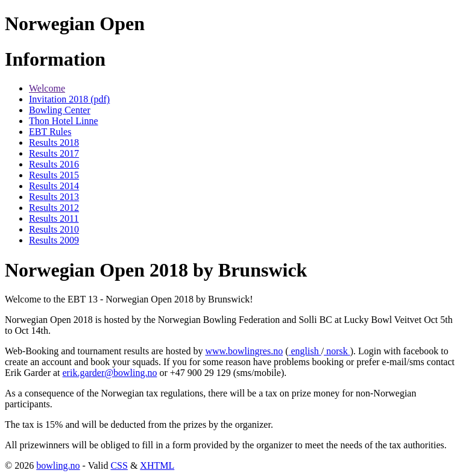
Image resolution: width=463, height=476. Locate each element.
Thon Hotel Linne (64, 121)
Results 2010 (54, 229)
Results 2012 (54, 208)
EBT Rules (50, 132)
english (304, 351)
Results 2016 (54, 164)
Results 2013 (54, 197)
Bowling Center (60, 110)
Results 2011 (54, 218)
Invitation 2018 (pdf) (69, 99)
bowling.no (58, 465)
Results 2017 (54, 153)
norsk (337, 351)
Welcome (47, 88)
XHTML (157, 465)
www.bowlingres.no (244, 351)
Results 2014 (54, 186)
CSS (119, 465)
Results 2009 (54, 240)
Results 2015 (54, 175)
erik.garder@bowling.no (110, 373)
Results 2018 (54, 142)
